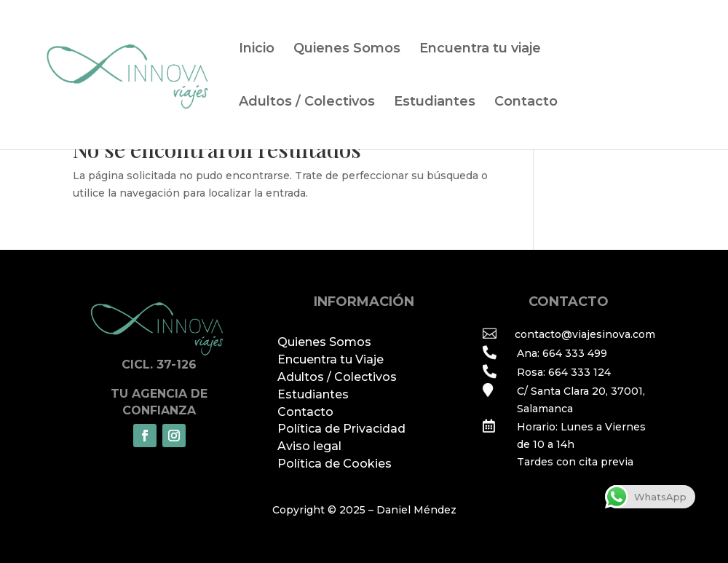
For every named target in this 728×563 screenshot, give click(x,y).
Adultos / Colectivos (307, 103)
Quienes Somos (347, 50)
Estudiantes (435, 103)
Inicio (257, 50)
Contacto (526, 103)
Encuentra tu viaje (480, 50)
